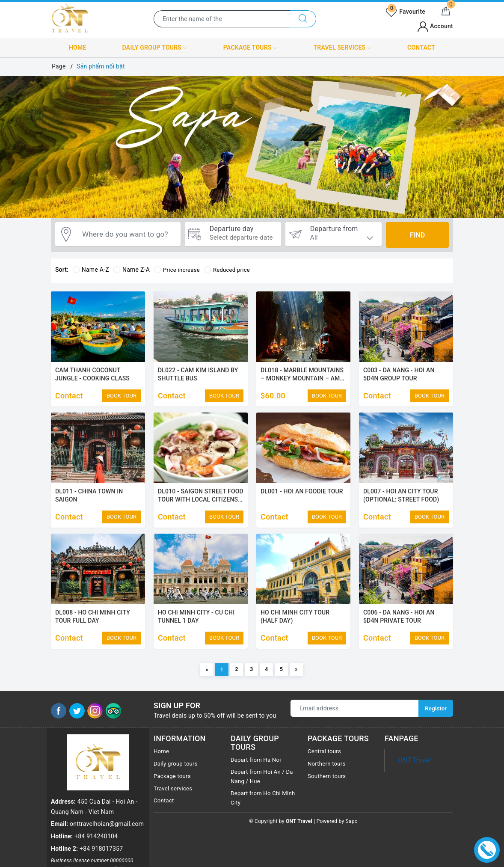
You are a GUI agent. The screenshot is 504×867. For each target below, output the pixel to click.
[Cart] (446, 12)
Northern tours (328, 774)
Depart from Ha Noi (257, 771)
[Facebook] (59, 722)
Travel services (342, 48)
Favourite (406, 12)
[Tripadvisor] (113, 722)
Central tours (325, 762)
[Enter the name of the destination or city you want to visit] (222, 19)
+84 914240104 (96, 792)
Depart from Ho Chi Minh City (257, 811)
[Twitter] (77, 722)
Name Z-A (132, 270)
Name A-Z (91, 270)
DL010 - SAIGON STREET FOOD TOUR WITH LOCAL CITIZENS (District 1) (201, 502)
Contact (421, 48)
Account (435, 26)
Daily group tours (155, 48)
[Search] (303, 19)
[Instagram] (95, 722)
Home (78, 48)
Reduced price (231, 270)
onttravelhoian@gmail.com (107, 779)
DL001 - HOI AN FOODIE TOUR (302, 494)
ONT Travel (414, 771)
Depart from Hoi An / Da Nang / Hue (264, 788)
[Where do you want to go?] (127, 235)
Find (417, 235)
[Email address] (354, 719)
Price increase (178, 270)
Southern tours (328, 787)
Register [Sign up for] (435, 719)
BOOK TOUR (122, 396)
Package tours (251, 48)
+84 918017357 (101, 804)
